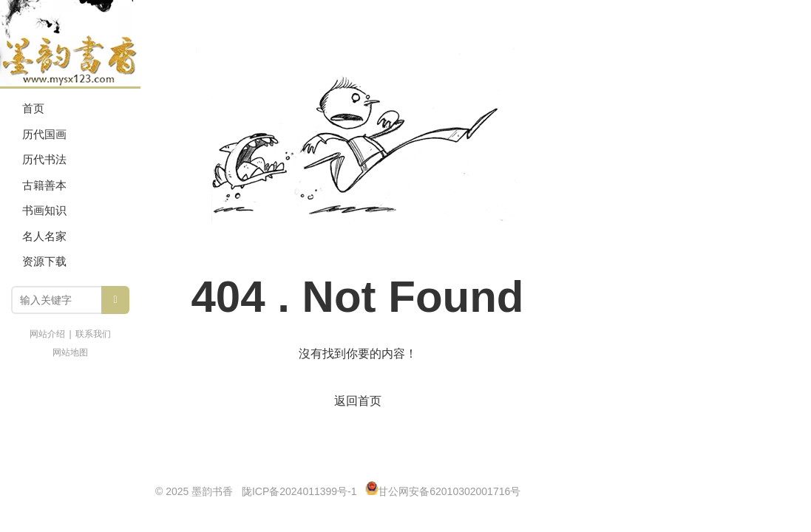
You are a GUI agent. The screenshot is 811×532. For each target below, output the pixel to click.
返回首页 (358, 401)
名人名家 (44, 236)
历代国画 (44, 134)
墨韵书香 (70, 44)
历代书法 (44, 159)
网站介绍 (47, 334)
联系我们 (93, 334)
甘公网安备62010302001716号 (449, 491)
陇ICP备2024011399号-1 (299, 491)
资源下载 (44, 261)
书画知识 (44, 210)
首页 (33, 108)
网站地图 (70, 352)
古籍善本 (44, 185)
